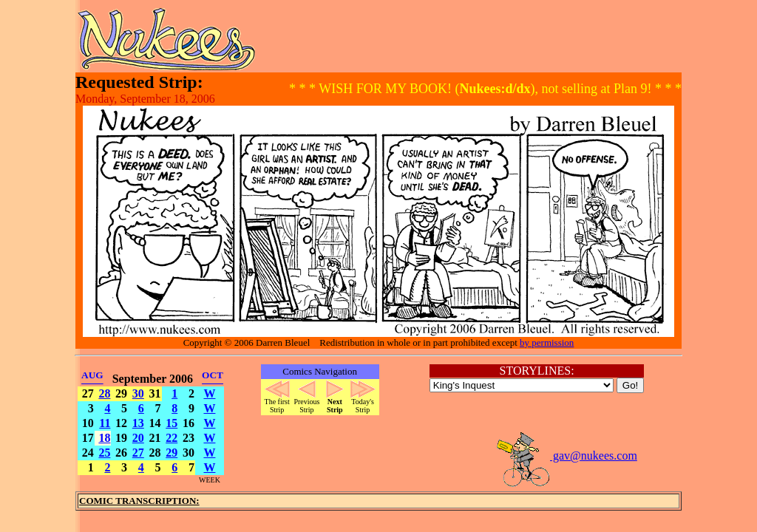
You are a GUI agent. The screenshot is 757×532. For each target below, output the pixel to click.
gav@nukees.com (566, 456)
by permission (547, 342)
